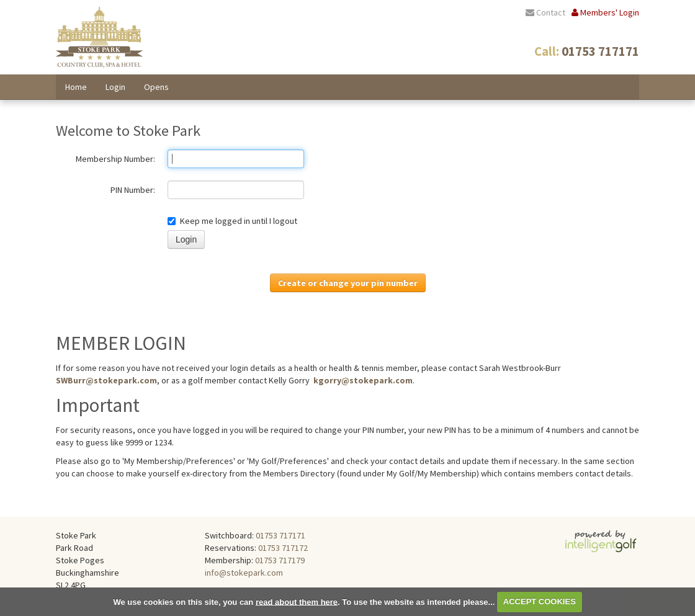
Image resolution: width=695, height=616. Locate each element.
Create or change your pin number (348, 283)
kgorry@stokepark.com (363, 380)
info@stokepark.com (244, 573)
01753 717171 (280, 535)
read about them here (297, 601)
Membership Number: (115, 159)
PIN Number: (133, 190)
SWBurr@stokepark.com (106, 380)
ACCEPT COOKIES (540, 601)
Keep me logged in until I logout (232, 221)
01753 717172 (283, 548)
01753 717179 (280, 560)
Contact (545, 12)
